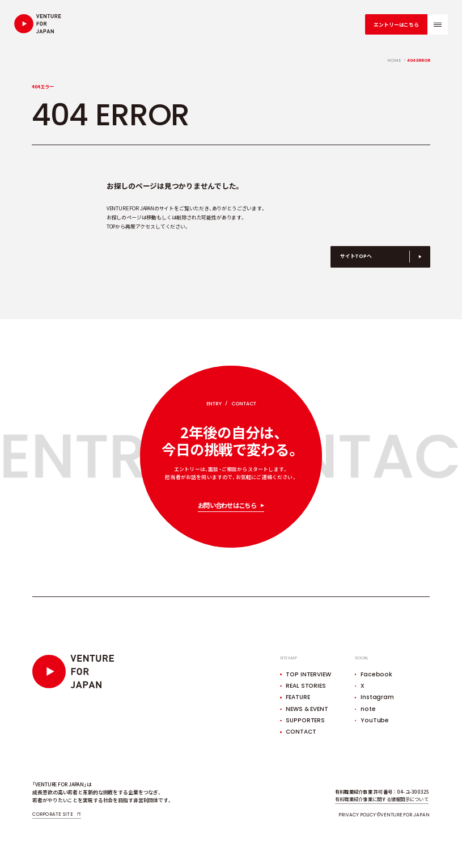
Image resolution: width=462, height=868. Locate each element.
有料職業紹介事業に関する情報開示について (382, 799)
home (394, 61)
